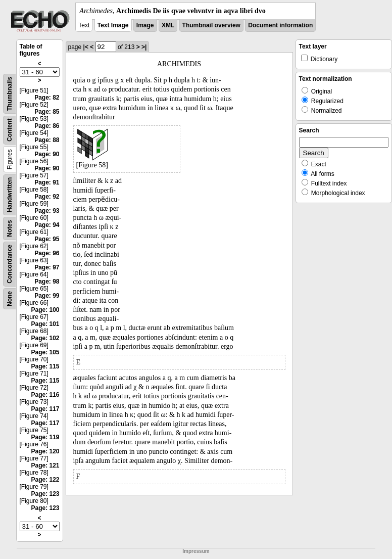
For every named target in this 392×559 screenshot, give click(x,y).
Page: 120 (45, 451)
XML (168, 25)
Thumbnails (10, 94)
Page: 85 (47, 112)
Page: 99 (47, 296)
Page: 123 (45, 494)
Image (145, 25)
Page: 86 (47, 126)
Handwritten (10, 195)
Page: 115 (45, 366)
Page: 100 (45, 310)
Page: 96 (47, 253)
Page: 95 (47, 239)
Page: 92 (47, 197)
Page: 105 (45, 352)
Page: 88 (47, 140)
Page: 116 (45, 395)
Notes (10, 228)
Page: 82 (47, 98)
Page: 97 (47, 267)
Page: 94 (47, 225)
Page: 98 (47, 282)
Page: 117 (45, 409)
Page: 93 (47, 211)
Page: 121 (45, 465)
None (10, 299)
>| (144, 47)
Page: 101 (45, 324)
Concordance (10, 264)
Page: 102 (45, 338)
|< (86, 47)
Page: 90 (47, 154)
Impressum (196, 551)
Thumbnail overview (211, 25)
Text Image (113, 25)
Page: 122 (45, 480)
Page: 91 (47, 182)
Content (10, 130)
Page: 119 (45, 437)
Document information (280, 25)
